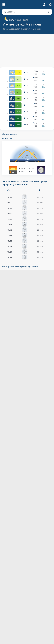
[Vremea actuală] (27, 19)
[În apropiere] (49, 12)
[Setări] (50, 5)
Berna (5, 29)
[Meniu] (4, 5)
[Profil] (44, 5)
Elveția (11, 29)
